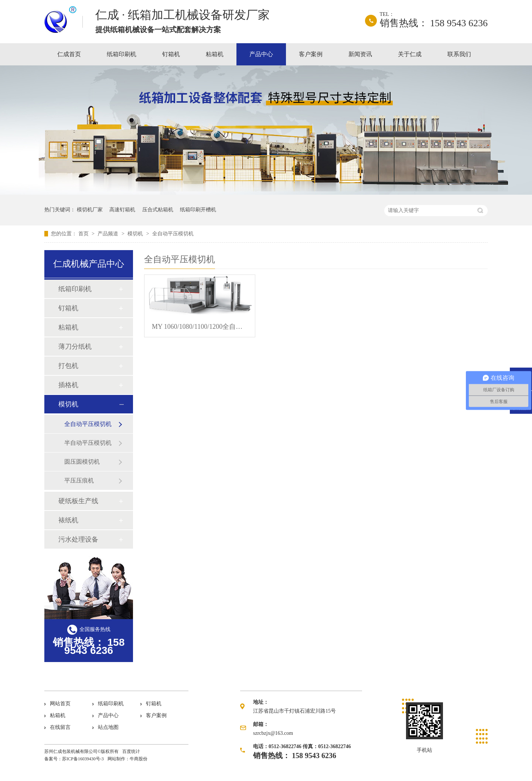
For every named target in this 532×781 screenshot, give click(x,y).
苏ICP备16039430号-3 (83, 759)
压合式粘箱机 (158, 210)
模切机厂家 (90, 210)
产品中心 (261, 54)
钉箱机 (171, 54)
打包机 (68, 366)
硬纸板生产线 (78, 501)
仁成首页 (69, 54)
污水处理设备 (78, 539)
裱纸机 (68, 520)
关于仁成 (410, 54)
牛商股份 (139, 759)
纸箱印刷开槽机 (198, 210)
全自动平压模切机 (173, 234)
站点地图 (108, 727)
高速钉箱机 (122, 210)
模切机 (136, 234)
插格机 (68, 385)
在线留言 (60, 727)
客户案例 (311, 54)
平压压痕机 (79, 480)
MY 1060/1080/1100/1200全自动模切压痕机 (200, 327)
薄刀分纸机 (75, 347)
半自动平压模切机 (88, 443)
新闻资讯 (360, 54)
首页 (84, 234)
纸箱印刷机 (122, 54)
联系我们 (459, 54)
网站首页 (60, 704)
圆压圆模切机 (82, 462)
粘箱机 (215, 54)
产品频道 (109, 234)
